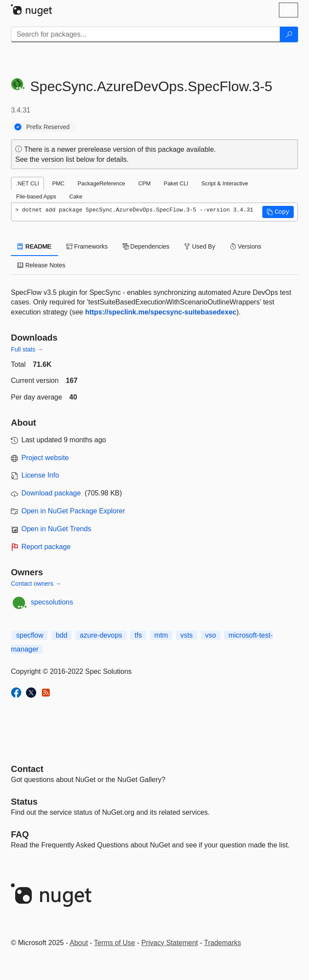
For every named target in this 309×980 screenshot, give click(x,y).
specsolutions (52, 602)
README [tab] (34, 246)
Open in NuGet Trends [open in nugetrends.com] (56, 529)
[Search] (289, 34)
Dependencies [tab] (146, 246)
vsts (186, 635)
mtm (161, 635)
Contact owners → (36, 584)
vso (211, 635)
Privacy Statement (170, 943)
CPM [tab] (144, 183)
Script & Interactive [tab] (225, 183)
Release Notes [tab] (41, 265)
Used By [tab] (200, 246)
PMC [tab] (58, 183)
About (79, 943)
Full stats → (27, 349)
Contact (27, 769)
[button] (278, 212)
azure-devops (101, 635)
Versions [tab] (246, 246)
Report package (46, 547)
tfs (138, 635)
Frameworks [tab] (87, 246)
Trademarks (223, 943)
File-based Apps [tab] (36, 196)
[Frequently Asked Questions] (20, 834)
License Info (40, 475)
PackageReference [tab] (101, 183)
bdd (62, 635)
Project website (45, 458)
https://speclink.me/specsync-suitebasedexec (161, 312)
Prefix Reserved (48, 127)
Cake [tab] (76, 196)
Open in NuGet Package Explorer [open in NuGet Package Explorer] (73, 511)
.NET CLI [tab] (27, 183)
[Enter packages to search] (146, 34)
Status (24, 802)
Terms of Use (114, 943)
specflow (30, 635)
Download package (51, 493)
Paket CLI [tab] (176, 183)
